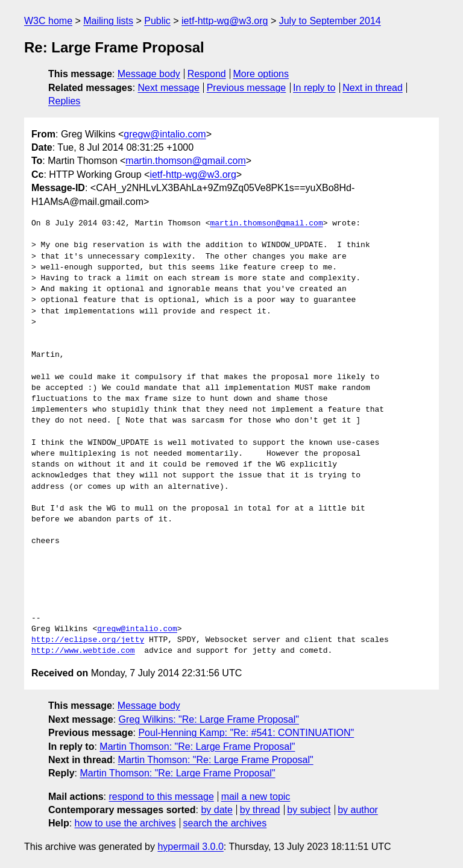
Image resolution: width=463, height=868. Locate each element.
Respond (207, 74)
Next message (169, 88)
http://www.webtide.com (83, 651)
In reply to (314, 88)
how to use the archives (125, 823)
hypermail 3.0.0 (190, 847)
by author (358, 810)
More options (261, 74)
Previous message (247, 88)
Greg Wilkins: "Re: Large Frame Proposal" (209, 719)
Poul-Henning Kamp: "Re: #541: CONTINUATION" (246, 733)
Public (157, 21)
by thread (260, 810)
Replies (64, 101)
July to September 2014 (330, 21)
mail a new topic (256, 797)
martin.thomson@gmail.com (185, 161)
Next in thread (373, 88)
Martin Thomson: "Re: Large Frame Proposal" (197, 747)
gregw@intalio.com (165, 134)
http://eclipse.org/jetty (88, 640)
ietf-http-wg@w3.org (225, 21)
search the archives (225, 823)
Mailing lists (108, 21)
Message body (149, 74)
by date (216, 810)
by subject (309, 810)
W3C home (48, 21)
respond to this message (161, 797)
